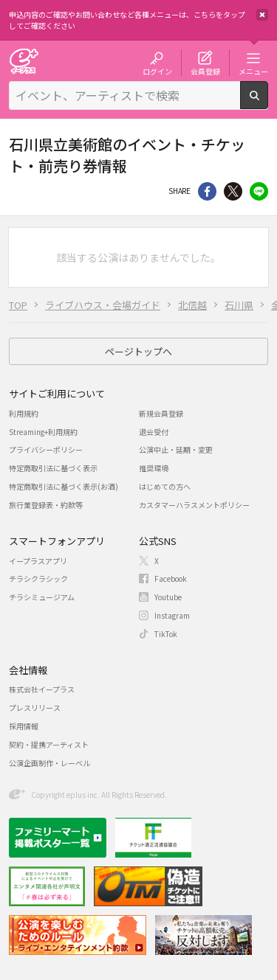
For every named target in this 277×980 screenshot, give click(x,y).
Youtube (168, 597)
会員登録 (205, 71)
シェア (207, 191)
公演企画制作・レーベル (49, 763)
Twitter (233, 191)
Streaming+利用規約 (43, 432)
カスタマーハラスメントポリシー (194, 505)
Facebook (171, 578)
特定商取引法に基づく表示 (53, 468)
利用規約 (24, 413)
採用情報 (24, 726)
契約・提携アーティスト (49, 744)
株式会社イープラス (42, 689)
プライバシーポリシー (46, 449)
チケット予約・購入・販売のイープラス (24, 61)
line (259, 191)
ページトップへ (138, 351)
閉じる (262, 15)
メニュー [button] (253, 71)
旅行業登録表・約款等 (46, 505)
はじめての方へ (165, 486)
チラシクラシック (38, 578)
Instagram (172, 615)
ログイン (157, 71)
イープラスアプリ (38, 561)
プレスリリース (35, 708)
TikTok (166, 634)
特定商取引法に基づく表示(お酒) (64, 486)
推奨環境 (154, 468)
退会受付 (154, 432)
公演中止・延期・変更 (176, 449)
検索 (268, 103)
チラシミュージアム (42, 597)
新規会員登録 (161, 413)
